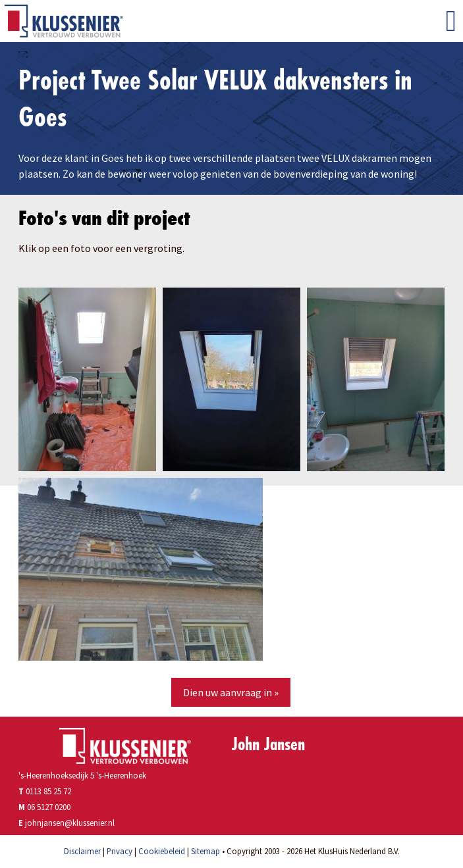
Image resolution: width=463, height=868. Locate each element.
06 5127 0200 (49, 807)
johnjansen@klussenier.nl (70, 823)
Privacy (120, 851)
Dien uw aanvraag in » (231, 692)
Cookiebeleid (162, 851)
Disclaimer (82, 851)
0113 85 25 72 (45, 791)
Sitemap (205, 851)
